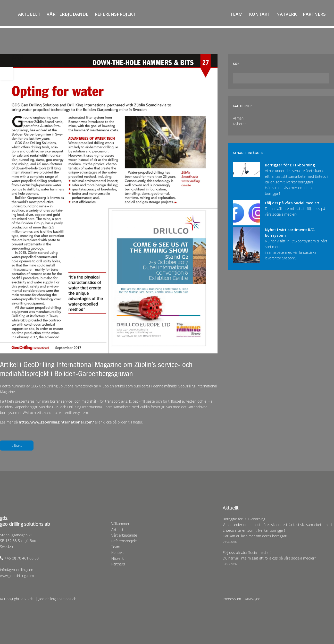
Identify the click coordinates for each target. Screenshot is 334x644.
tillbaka (17, 445)
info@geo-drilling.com (17, 570)
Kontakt (260, 14)
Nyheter (239, 124)
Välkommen (10, 14)
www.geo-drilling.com (17, 576)
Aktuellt (29, 14)
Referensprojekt (115, 14)
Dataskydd (252, 599)
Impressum (232, 599)
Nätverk (286, 14)
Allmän (238, 118)
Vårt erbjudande (68, 14)
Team (236, 14)
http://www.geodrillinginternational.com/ (57, 422)
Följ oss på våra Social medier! (292, 203)
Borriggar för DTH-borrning (290, 165)
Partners (314, 14)
